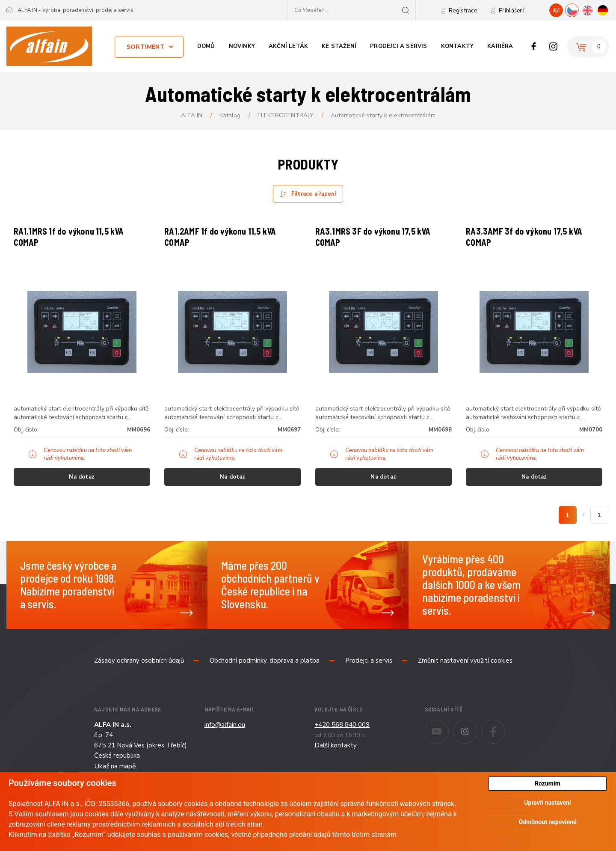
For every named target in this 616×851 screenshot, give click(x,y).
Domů (206, 46)
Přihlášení (512, 11)
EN (594, 9)
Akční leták (288, 46)
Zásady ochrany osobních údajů (139, 669)
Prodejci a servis (398, 46)
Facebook (534, 46)
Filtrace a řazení (314, 194)
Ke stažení (339, 46)
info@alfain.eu (225, 734)
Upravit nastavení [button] (547, 803)
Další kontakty (336, 754)
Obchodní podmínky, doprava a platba (265, 669)
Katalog (230, 115)
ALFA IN (192, 115)
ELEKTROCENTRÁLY (286, 115)
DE (609, 9)
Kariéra (500, 46)
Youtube (449, 735)
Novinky (242, 46)
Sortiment (146, 47)
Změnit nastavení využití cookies (465, 669)
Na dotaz (82, 482)
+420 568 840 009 (342, 734)
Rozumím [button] (548, 783)
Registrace (463, 11)
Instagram (553, 46)
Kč (556, 11)
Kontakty (458, 46)
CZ (579, 9)
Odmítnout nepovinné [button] (547, 822)
